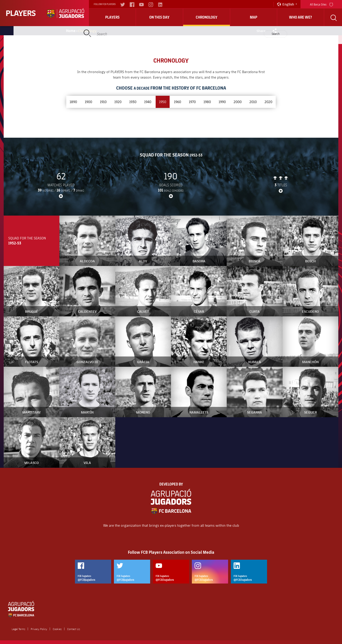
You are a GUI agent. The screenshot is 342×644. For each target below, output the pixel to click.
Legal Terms (18, 629)
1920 (118, 102)
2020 (268, 102)
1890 (73, 102)
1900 (88, 102)
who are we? (301, 17)
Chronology (207, 17)
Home (71, 31)
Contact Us (74, 629)
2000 (238, 102)
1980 (207, 102)
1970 (192, 102)
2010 (253, 102)
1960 (178, 102)
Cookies (57, 629)
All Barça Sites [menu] (321, 4)
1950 (163, 102)
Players (112, 17)
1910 (103, 102)
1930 (133, 102)
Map (254, 17)
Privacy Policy (39, 629)
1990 (222, 102)
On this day (159, 17)
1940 (148, 102)
